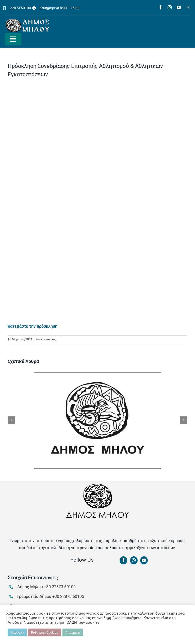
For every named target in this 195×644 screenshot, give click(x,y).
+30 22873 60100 (60, 587)
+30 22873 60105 (68, 596)
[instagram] (170, 7)
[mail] (188, 7)
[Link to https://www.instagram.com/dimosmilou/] (134, 560)
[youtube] (179, 7)
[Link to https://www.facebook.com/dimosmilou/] (123, 560)
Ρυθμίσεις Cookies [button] (45, 632)
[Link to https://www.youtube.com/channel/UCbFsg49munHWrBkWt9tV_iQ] (144, 560)
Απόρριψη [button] (73, 632)
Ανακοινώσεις (46, 339)
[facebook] (160, 7)
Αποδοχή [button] (17, 632)
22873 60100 (20, 8)
